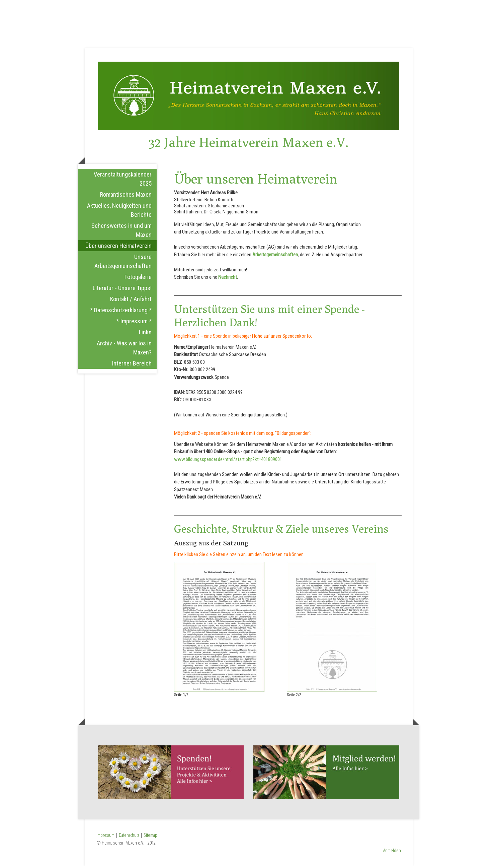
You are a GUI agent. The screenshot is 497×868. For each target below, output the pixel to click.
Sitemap (150, 837)
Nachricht (228, 279)
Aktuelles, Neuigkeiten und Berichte (119, 212)
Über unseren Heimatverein (118, 248)
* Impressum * (134, 323)
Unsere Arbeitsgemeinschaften (123, 263)
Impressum (105, 837)
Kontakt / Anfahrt (131, 301)
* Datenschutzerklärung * (121, 312)
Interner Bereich (132, 365)
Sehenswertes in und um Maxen (121, 232)
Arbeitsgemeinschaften (275, 257)
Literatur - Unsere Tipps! (122, 290)
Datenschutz (129, 837)
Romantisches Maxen (126, 196)
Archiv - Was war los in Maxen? (124, 350)
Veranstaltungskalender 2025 (123, 181)
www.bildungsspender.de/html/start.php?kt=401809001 (228, 461)
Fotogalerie (138, 279)
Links (145, 334)
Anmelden (392, 852)
